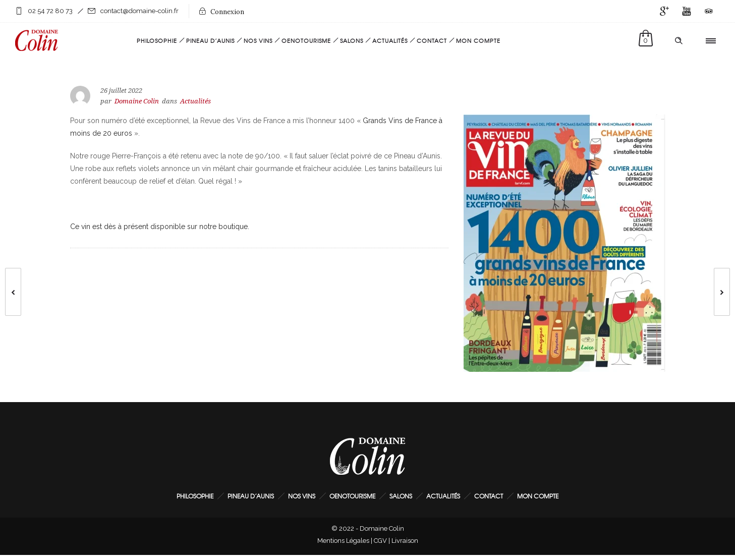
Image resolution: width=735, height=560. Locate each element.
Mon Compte (478, 40)
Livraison (405, 541)
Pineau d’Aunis (210, 40)
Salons (352, 40)
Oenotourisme (306, 40)
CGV (380, 541)
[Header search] (679, 41)
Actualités (390, 40)
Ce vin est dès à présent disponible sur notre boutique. (160, 227)
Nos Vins (258, 40)
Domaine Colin (137, 101)
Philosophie (157, 40)
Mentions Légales (343, 541)
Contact (432, 40)
